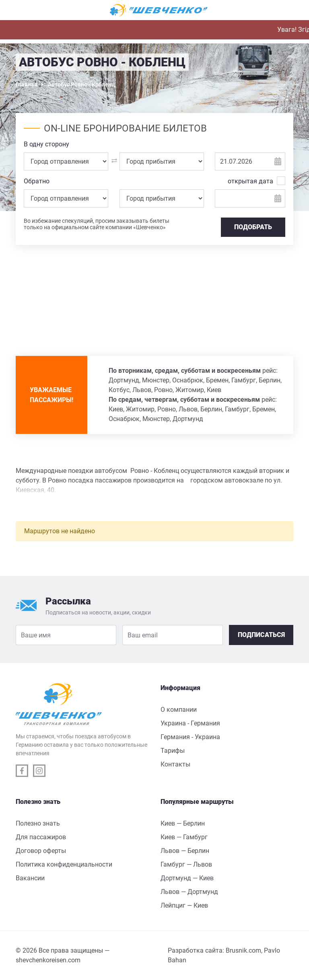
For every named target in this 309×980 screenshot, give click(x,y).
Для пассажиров (41, 837)
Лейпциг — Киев (184, 905)
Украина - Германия (190, 723)
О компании (179, 710)
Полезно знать (38, 823)
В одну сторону (46, 144)
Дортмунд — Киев (187, 878)
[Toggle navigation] (26, 10)
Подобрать (253, 227)
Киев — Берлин (183, 823)
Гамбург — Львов (186, 864)
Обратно (37, 181)
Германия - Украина (190, 737)
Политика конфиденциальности (64, 864)
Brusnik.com (243, 950)
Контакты (175, 764)
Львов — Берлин (185, 851)
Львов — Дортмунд (189, 892)
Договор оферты (41, 851)
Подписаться (261, 635)
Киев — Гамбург (184, 837)
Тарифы (173, 751)
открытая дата (250, 181)
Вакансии (30, 878)
